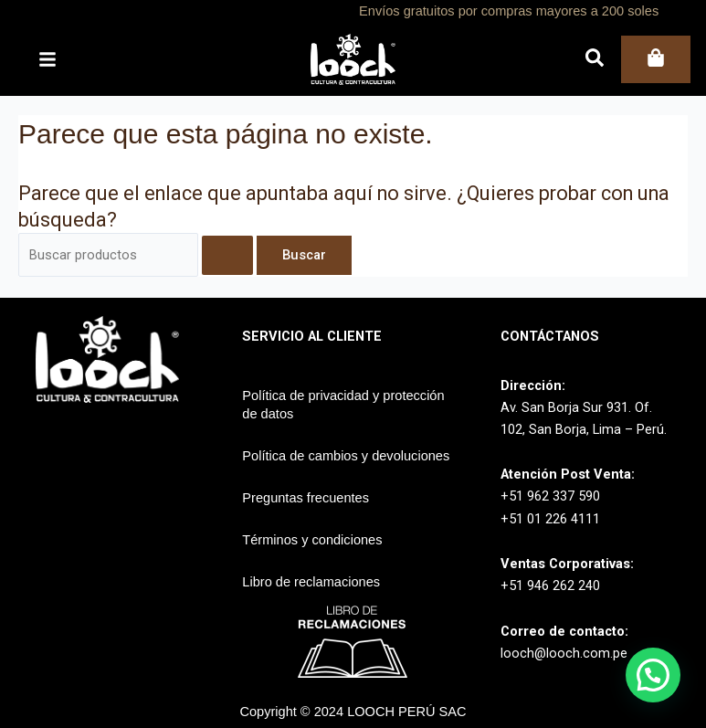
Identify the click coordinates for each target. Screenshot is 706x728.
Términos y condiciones (312, 540)
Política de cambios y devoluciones (346, 456)
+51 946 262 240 (550, 586)
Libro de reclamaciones (311, 582)
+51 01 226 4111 (550, 519)
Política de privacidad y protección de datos (343, 405)
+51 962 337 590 (550, 496)
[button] (653, 675)
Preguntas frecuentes (306, 498)
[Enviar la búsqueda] (227, 255)
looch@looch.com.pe (564, 653)
